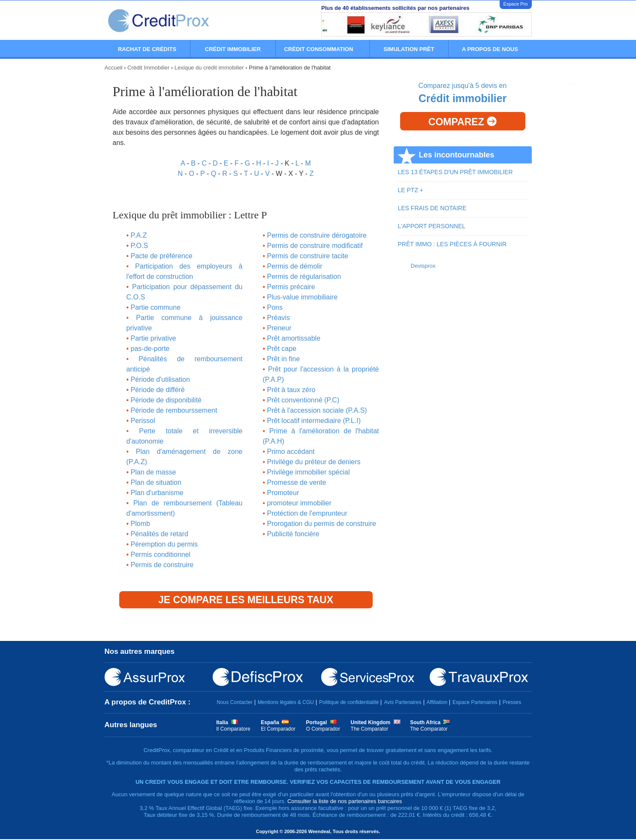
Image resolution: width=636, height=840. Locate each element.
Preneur (279, 328)
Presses (512, 702)
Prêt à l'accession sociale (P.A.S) (317, 410)
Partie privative (154, 338)
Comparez (463, 122)
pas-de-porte (150, 349)
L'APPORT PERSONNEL (432, 226)
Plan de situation (156, 482)
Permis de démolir (295, 266)
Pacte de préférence (162, 256)
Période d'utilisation (160, 379)
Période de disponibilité (166, 400)
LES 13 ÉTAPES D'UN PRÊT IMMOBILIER (455, 172)
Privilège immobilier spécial (309, 472)
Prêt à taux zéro (291, 390)
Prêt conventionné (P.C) (303, 400)
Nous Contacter (234, 702)
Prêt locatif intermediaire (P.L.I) (314, 421)
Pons (275, 307)
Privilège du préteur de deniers (314, 462)
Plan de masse (154, 472)
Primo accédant (291, 452)
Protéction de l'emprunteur (307, 513)
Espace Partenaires (475, 702)
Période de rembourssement (174, 410)
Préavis (279, 318)
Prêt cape (282, 349)
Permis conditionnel (161, 554)
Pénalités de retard (160, 534)
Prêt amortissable (294, 338)
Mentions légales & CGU (286, 702)
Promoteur (283, 493)
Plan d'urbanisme (157, 493)
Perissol (143, 421)
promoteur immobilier (299, 503)
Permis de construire (162, 565)
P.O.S (140, 246)
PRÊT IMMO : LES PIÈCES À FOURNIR (452, 244)
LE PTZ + (411, 190)
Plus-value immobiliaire (303, 297)
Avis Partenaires (402, 702)
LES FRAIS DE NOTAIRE (432, 208)
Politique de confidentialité (349, 702)
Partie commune (156, 307)
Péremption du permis (164, 544)
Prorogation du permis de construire (322, 524)
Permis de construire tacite (308, 256)
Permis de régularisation (304, 276)
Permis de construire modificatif (315, 246)
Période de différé (158, 390)
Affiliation (437, 702)
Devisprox (423, 266)
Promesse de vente (297, 482)
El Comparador (278, 729)
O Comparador (323, 729)
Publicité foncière (293, 534)
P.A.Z (139, 235)
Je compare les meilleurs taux (246, 600)
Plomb (140, 524)
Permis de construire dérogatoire (317, 235)
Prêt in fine (283, 359)
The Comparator (369, 729)
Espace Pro (516, 4)
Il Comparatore (233, 729)
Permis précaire (291, 287)
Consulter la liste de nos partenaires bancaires (345, 801)
